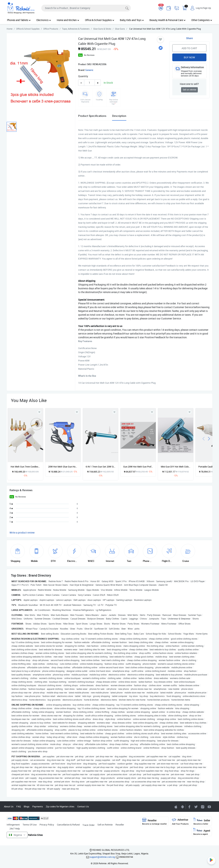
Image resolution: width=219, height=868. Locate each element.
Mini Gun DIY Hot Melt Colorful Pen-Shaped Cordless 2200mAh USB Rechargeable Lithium (176, 467)
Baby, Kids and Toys (132, 20)
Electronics (44, 20)
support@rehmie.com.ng (102, 857)
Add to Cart (189, 48)
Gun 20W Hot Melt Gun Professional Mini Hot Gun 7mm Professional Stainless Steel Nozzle (138, 467)
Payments (38, 806)
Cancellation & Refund (68, 825)
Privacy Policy (47, 825)
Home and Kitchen (68, 20)
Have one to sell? (189, 84)
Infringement (13, 825)
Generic (89, 70)
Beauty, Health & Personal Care (167, 20)
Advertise (180, 821)
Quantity (83, 76)
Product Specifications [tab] (92, 116)
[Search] (86, 8)
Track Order (88, 825)
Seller (202, 821)
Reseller (120, 825)
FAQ (19, 806)
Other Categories (202, 20)
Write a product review (22, 533)
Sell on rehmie (189, 90)
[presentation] (204, 438)
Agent (202, 832)
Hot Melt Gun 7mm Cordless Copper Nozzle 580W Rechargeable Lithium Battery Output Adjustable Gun (25, 467)
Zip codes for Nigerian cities (60, 806)
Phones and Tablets (19, 20)
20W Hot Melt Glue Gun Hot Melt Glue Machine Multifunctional (63, 467)
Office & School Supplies (100, 20)
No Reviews (89, 55)
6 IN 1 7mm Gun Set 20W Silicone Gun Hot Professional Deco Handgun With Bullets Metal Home (101, 467)
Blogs (27, 806)
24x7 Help (15, 829)
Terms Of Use (30, 825)
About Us (9, 806)
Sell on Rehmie (105, 825)
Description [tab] (119, 116)
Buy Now (189, 57)
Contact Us (83, 806)
